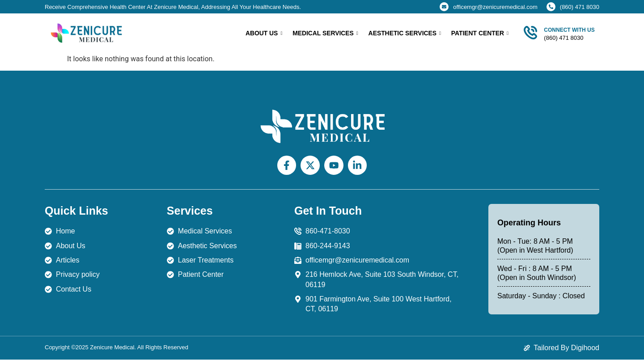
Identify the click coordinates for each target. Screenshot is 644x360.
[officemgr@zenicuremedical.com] (444, 7)
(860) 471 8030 (580, 7)
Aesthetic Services (404, 34)
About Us (263, 34)
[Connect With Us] (530, 33)
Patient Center (480, 34)
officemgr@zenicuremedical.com (495, 7)
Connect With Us (569, 30)
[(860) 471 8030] (551, 7)
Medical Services (325, 34)
